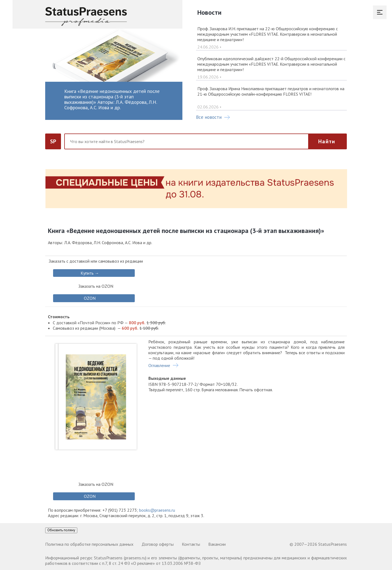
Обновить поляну (61, 530)
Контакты (191, 544)
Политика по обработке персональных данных (89, 544)
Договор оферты (158, 544)
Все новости (213, 117)
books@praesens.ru (157, 510)
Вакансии (217, 544)
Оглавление (159, 365)
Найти (327, 141)
